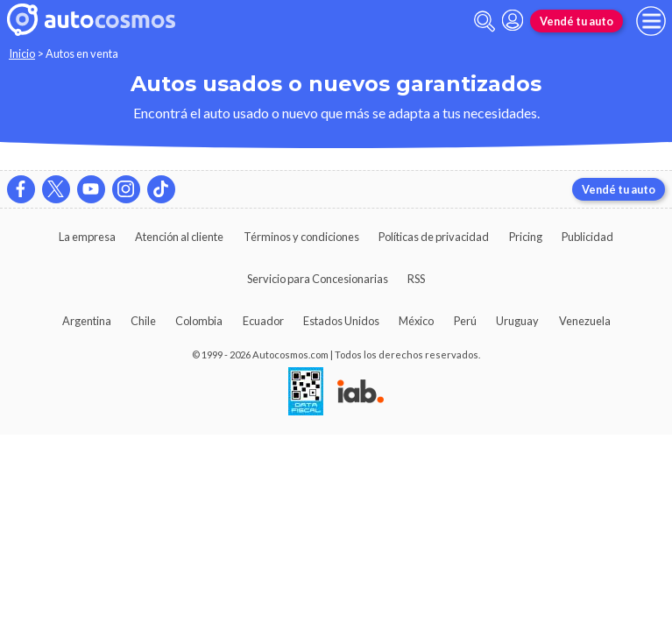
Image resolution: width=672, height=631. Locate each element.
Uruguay (517, 321)
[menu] (651, 21)
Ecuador (263, 321)
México (416, 321)
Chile (143, 321)
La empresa (87, 237)
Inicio (22, 53)
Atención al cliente (179, 237)
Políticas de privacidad (434, 237)
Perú (465, 321)
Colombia (199, 321)
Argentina (87, 321)
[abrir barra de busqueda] (485, 21)
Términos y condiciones (301, 237)
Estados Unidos (341, 321)
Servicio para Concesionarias (318, 279)
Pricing (526, 237)
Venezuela (585, 321)
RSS (416, 279)
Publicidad (587, 237)
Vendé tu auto (577, 21)
